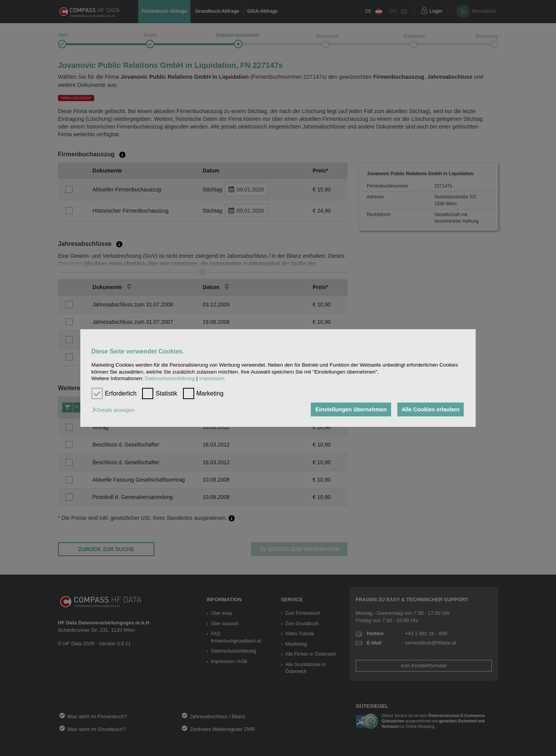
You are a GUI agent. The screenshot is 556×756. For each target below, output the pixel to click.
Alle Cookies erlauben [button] (430, 409)
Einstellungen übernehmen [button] (350, 409)
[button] (115, 410)
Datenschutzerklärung (170, 378)
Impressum (212, 378)
